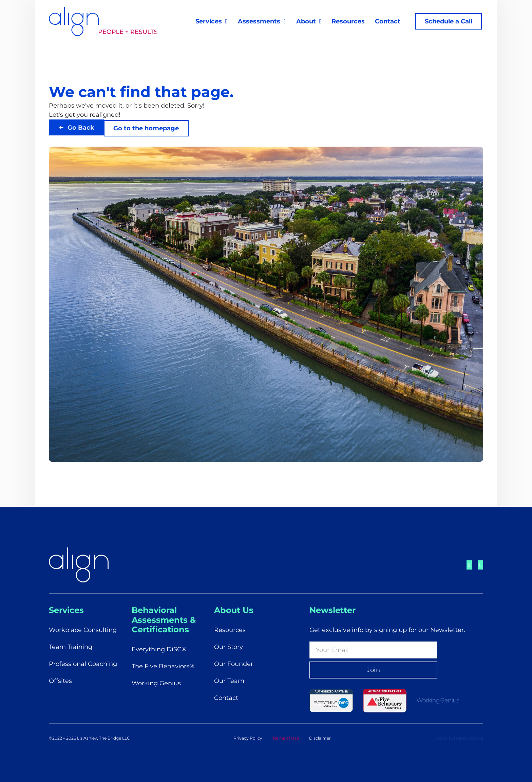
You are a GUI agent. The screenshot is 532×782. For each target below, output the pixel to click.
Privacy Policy (248, 738)
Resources (347, 23)
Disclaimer (320, 738)
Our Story (229, 647)
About (304, 23)
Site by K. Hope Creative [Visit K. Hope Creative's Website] (459, 738)
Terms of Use (286, 738)
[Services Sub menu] (225, 23)
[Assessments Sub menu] (283, 23)
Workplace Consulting (83, 630)
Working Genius (156, 683)
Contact (386, 23)
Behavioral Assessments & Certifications (164, 620)
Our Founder (234, 664)
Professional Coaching (83, 664)
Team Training (71, 647)
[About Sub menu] (319, 23)
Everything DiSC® (159, 649)
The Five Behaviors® (163, 666)
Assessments (257, 23)
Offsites (60, 681)
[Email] (373, 650)
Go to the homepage (147, 131)
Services (207, 23)
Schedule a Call (447, 23)
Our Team (229, 681)
